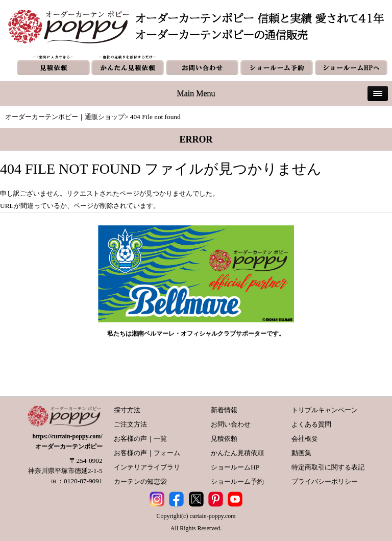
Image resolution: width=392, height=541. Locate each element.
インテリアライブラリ (147, 467)
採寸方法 (127, 410)
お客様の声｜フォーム (147, 453)
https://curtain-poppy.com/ (68, 436)
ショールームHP (235, 467)
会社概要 (305, 439)
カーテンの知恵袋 (140, 481)
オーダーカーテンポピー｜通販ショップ (65, 117)
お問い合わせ (231, 424)
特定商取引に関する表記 (328, 467)
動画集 (301, 453)
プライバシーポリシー (325, 481)
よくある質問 (311, 424)
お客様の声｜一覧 (140, 439)
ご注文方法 (130, 424)
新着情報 (224, 410)
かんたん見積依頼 (237, 453)
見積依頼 (224, 439)
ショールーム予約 (237, 481)
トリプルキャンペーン (325, 410)
